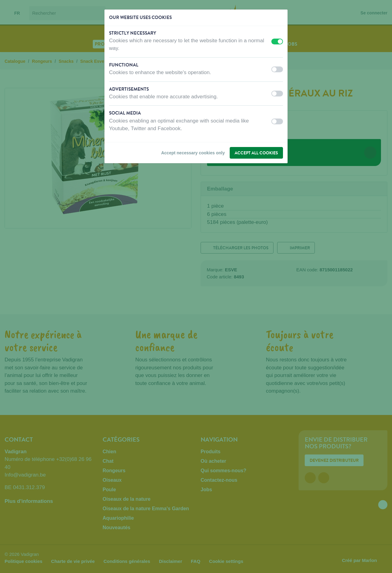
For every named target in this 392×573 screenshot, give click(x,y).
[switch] (277, 41)
